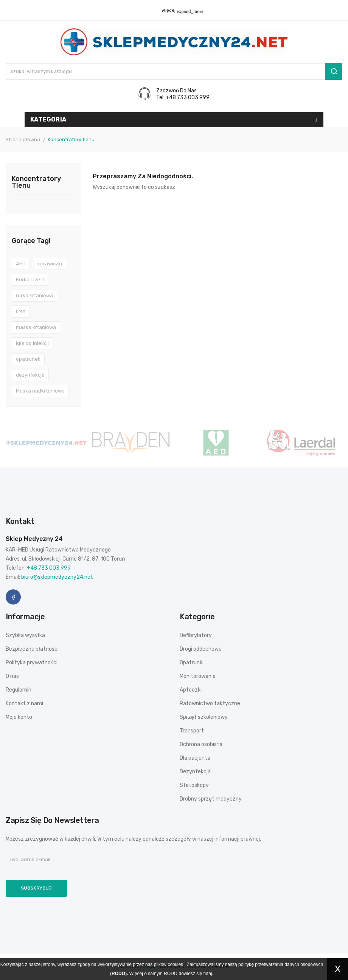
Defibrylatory (196, 635)
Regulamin (19, 690)
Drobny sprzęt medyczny (211, 799)
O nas (12, 676)
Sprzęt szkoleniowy (204, 717)
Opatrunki (192, 663)
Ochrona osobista (201, 744)
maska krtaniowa (36, 327)
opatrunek (28, 359)
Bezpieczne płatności (32, 649)
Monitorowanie (198, 676)
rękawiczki (50, 264)
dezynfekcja (30, 375)
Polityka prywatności (32, 663)
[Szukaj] (174, 71)
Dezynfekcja (195, 772)
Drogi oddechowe (201, 649)
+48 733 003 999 (49, 568)
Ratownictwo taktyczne (210, 703)
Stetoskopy (194, 785)
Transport (192, 731)
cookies (175, 964)
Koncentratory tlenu (36, 182)
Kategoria (48, 119)
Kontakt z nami (24, 703)
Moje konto (19, 717)
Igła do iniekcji (32, 343)
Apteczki (191, 690)
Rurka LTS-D (30, 280)
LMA (21, 311)
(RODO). (119, 974)
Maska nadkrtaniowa (40, 391)
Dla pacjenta (195, 758)
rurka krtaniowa (34, 295)
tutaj (208, 974)
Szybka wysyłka (25, 635)
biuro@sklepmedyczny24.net (57, 577)
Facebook (13, 597)
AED (21, 264)
